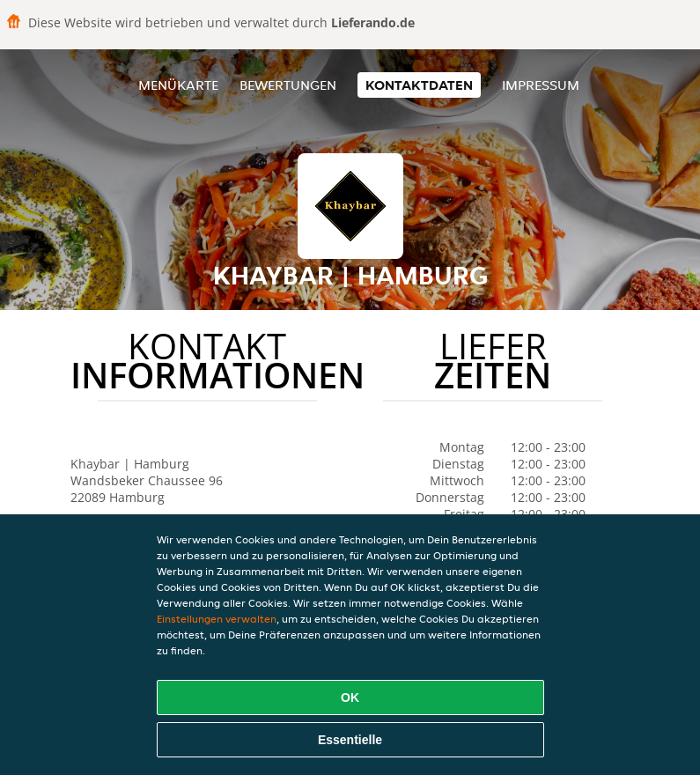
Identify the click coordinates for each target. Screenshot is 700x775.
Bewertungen (288, 85)
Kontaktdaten (419, 85)
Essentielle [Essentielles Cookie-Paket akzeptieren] (350, 740)
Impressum (541, 85)
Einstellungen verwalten (217, 619)
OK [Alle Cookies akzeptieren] (350, 697)
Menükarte (178, 85)
